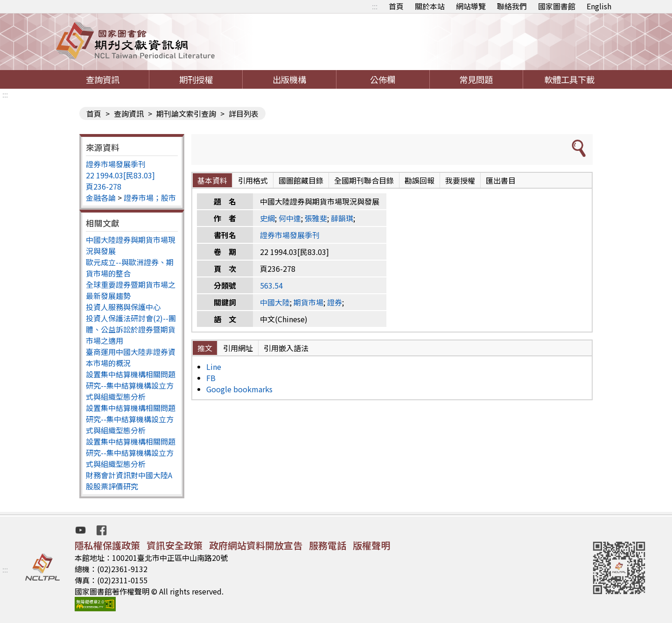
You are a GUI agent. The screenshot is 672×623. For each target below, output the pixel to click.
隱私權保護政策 (107, 545)
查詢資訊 (103, 79)
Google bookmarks (239, 389)
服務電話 (328, 545)
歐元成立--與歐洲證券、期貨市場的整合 (130, 268)
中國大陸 (275, 302)
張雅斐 (316, 218)
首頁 (396, 6)
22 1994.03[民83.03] (120, 175)
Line (214, 367)
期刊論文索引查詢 (186, 113)
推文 (205, 348)
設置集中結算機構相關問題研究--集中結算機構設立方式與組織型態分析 (131, 385)
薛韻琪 (342, 218)
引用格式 (253, 180)
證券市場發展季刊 (116, 164)
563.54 (271, 285)
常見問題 (476, 79)
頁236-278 (104, 186)
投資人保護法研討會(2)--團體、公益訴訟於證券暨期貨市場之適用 (131, 329)
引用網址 (238, 348)
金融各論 (101, 198)
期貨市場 (308, 302)
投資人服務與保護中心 (123, 307)
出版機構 (289, 79)
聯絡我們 (512, 6)
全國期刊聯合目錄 (364, 180)
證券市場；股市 (150, 198)
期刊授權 (196, 79)
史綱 (267, 218)
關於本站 (430, 6)
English (599, 6)
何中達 (290, 218)
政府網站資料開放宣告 (256, 545)
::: (375, 6)
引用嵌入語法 (286, 348)
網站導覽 (471, 6)
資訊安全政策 (175, 545)
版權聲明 (371, 545)
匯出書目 (501, 180)
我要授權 (460, 180)
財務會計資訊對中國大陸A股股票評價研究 (129, 481)
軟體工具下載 (569, 79)
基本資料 (212, 180)
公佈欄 (383, 79)
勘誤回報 (420, 180)
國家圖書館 (557, 6)
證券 (335, 302)
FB (211, 378)
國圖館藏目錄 (301, 180)
